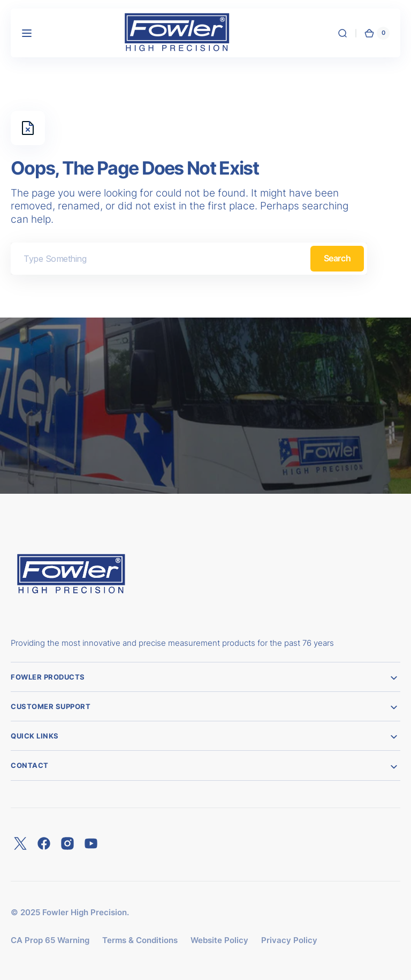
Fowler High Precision (85, 913)
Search (337, 258)
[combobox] (189, 259)
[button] (27, 33)
